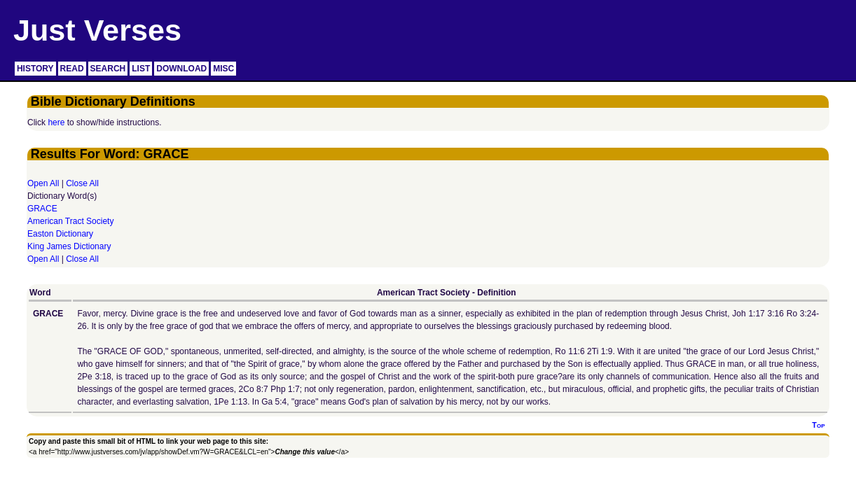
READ (72, 69)
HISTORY (35, 69)
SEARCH (108, 69)
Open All (43, 183)
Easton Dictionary (60, 234)
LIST (141, 69)
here (56, 122)
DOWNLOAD (181, 69)
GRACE (42, 209)
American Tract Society (70, 221)
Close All (82, 183)
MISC (223, 69)
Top (818, 425)
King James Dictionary (69, 246)
